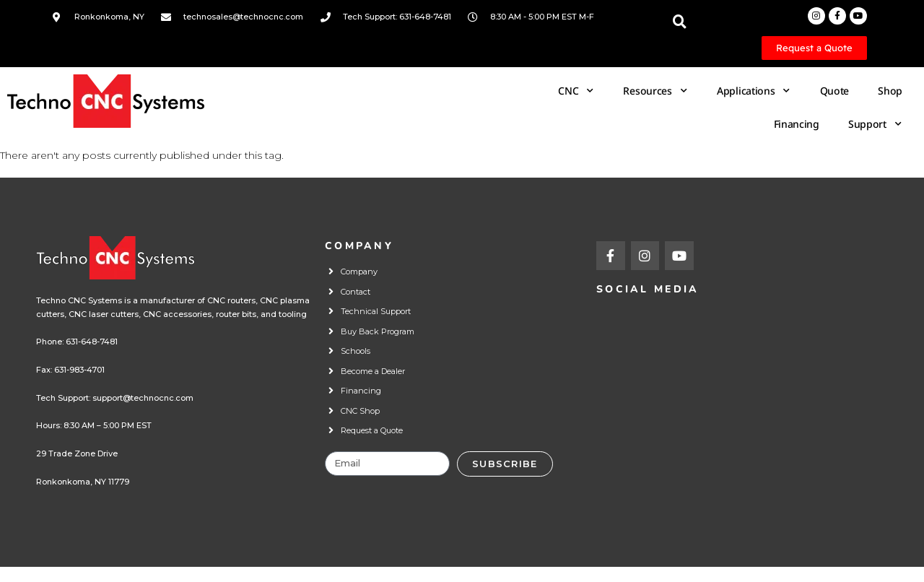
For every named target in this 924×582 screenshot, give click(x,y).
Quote (835, 91)
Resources (655, 91)
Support (875, 124)
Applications (754, 91)
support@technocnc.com (143, 398)
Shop (890, 91)
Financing (797, 124)
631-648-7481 (92, 342)
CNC (576, 91)
